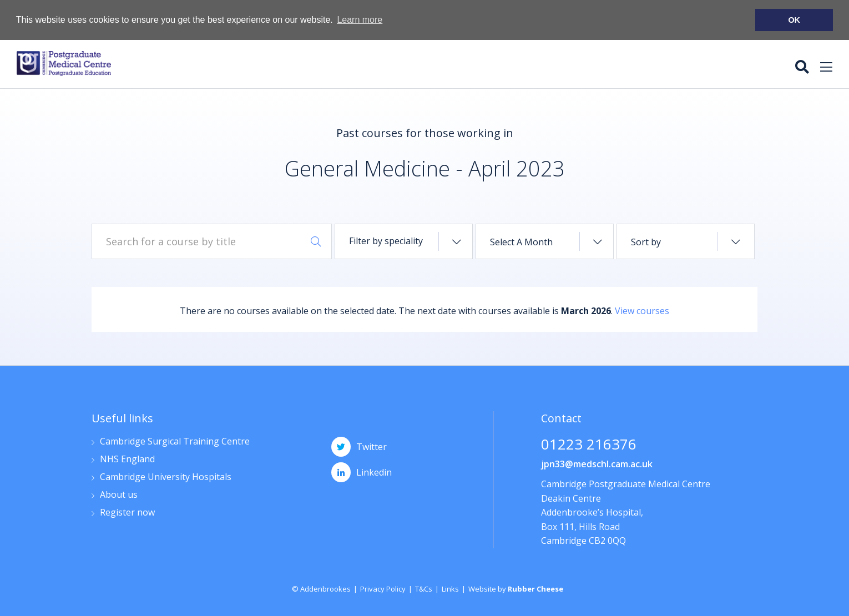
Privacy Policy (383, 588)
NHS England (127, 459)
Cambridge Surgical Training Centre (175, 441)
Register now (127, 513)
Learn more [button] (360, 20)
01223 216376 (589, 445)
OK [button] (794, 20)
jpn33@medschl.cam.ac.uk (597, 463)
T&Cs (424, 588)
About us (119, 495)
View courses (642, 310)
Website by (516, 588)
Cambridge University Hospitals (166, 477)
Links (450, 588)
